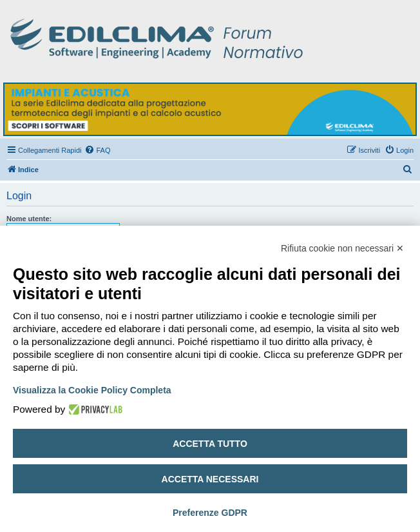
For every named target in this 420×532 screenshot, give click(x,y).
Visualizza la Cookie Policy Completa (92, 390)
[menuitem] (97, 150)
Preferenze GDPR (210, 513)
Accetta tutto (210, 444)
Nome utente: (29, 219)
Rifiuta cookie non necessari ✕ (342, 248)
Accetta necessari (210, 479)
